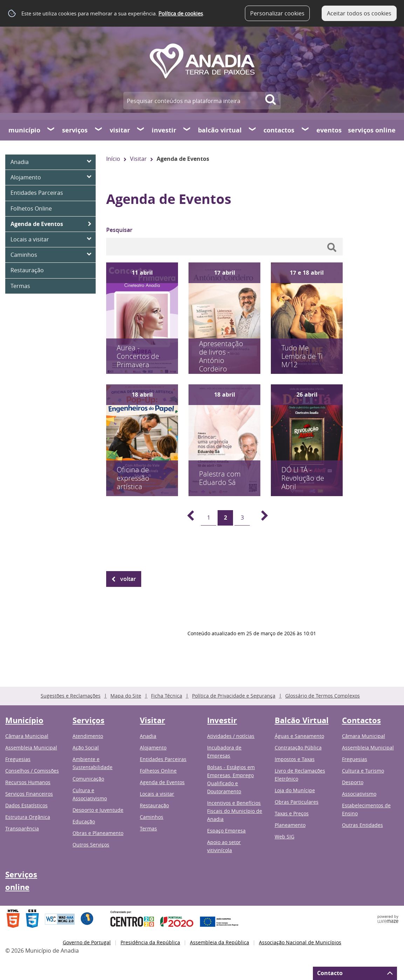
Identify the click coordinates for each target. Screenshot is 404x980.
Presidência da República (150, 942)
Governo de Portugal (87, 942)
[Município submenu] (51, 130)
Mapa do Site (126, 696)
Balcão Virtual (220, 130)
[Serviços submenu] (99, 130)
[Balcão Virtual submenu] (253, 130)
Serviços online (372, 130)
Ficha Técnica (167, 696)
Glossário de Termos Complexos (323, 696)
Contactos (279, 130)
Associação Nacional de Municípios (300, 942)
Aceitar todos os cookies (359, 13)
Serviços (75, 130)
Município (24, 130)
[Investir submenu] (187, 130)
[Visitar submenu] (141, 130)
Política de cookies (181, 13)
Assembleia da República (220, 942)
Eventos (329, 130)
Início (113, 159)
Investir (164, 130)
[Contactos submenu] (306, 130)
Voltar (128, 579)
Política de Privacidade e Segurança (234, 696)
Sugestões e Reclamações (71, 696)
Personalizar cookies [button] (277, 13)
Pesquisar (119, 230)
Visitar (120, 130)
